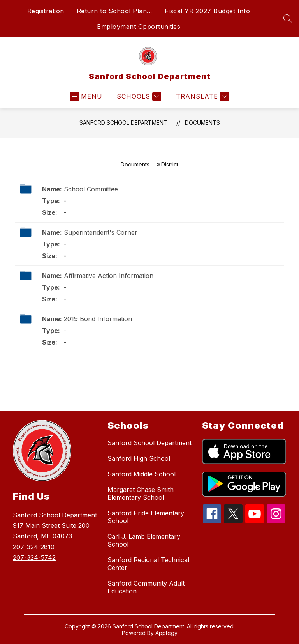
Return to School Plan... (114, 11)
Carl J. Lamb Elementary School (144, 540)
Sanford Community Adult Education (146, 587)
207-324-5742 (34, 557)
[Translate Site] (201, 96)
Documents (202, 123)
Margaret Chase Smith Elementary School (141, 494)
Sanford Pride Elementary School (146, 517)
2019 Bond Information (98, 319)
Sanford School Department (123, 123)
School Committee (91, 189)
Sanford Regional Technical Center (148, 564)
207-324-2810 (34, 547)
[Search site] (288, 19)
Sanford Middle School (142, 474)
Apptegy (166, 633)
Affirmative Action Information (109, 276)
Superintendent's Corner (101, 232)
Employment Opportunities (139, 27)
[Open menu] (86, 96)
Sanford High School (139, 458)
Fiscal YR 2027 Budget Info (208, 11)
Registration (46, 11)
